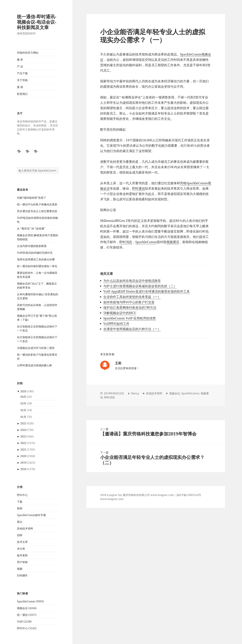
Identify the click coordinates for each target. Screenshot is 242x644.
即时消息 (126, 242)
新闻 (20, 508)
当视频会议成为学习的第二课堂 (36, 348)
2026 (23, 391)
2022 (23, 443)
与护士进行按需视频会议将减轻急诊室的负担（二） (140, 286)
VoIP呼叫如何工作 (116, 324)
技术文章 (22, 542)
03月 (23, 403)
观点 (20, 522)
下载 (20, 502)
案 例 (20, 87)
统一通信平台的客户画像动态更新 (37, 204)
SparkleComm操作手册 (31, 515)
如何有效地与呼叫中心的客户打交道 (129, 302)
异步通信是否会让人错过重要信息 (37, 211)
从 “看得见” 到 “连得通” (31, 229)
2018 (23, 469)
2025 (23, 423)
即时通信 (138, 188)
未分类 (21, 549)
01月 (23, 417)
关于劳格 (22, 80)
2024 (23, 430)
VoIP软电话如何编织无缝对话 (35, 253)
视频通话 (173, 242)
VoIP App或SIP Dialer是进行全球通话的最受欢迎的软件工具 (147, 291)
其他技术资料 (25, 528)
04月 (23, 397)
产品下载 (22, 73)
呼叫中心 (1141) (27, 628)
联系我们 (22, 94)
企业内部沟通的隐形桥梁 (32, 246)
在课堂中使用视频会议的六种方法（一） (132, 329)
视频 (20, 569)
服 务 (20, 60)
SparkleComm (146, 242)
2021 (23, 450)
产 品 (20, 66)
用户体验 (22, 562)
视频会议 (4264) (27, 608)
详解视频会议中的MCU (120, 313)
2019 (23, 463)
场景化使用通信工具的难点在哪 (36, 259)
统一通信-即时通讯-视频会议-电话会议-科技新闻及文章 (37, 22)
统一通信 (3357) (27, 615)
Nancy (135, 393)
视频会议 (175, 393)
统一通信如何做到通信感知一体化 (37, 266)
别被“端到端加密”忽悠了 (32, 198)
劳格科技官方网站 (28, 53)
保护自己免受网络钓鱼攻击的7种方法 (130, 307)
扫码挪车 (22, 575)
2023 (23, 436)
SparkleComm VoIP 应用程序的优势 (130, 318)
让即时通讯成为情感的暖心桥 (34, 365)
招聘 (20, 535)
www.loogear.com (112, 499)
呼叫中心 (22, 495)
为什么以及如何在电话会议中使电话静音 (132, 281)
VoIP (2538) (24, 622)
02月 (23, 410)
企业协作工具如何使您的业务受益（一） (132, 297)
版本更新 (22, 555)
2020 (23, 456)
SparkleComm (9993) (30, 601)
